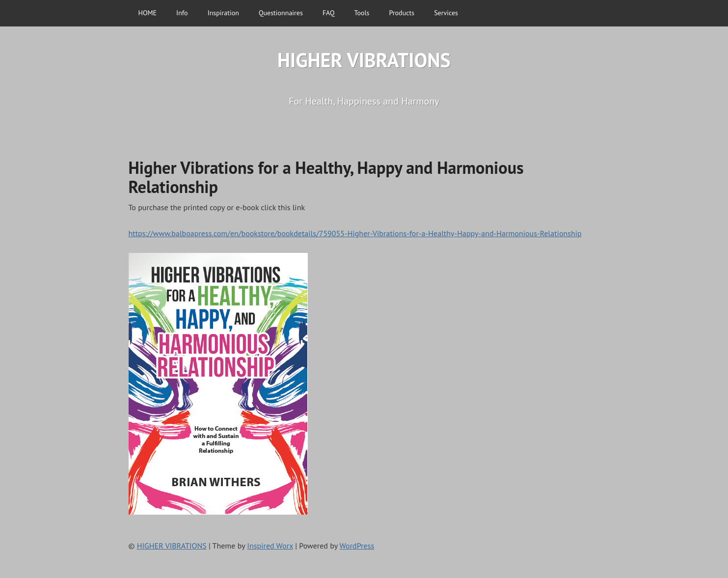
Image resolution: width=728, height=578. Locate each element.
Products (402, 13)
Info (182, 13)
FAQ (329, 13)
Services (446, 13)
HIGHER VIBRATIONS (364, 60)
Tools (362, 13)
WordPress (357, 546)
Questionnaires (281, 13)
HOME (148, 13)
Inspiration (223, 13)
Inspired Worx (270, 546)
